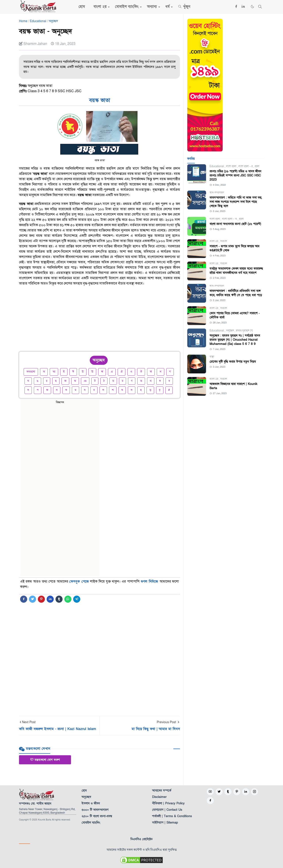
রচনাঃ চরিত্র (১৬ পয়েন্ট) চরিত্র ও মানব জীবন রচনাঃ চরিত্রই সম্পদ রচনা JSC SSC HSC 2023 (235, 175)
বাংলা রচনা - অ (230, 219)
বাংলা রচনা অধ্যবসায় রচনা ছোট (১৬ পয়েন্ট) (235, 224)
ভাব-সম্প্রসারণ (217, 193)
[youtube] (210, 792)
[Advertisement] (99, 321)
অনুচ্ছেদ (230, 331)
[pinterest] (237, 792)
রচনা (257, 166)
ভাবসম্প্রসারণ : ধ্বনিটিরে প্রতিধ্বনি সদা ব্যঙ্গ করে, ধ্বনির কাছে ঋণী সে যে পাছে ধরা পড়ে (236, 293)
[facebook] (236, 7)
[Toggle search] (260, 7)
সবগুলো (31, 372)
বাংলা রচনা (231, 166)
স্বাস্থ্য (212, 357)
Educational (217, 166)
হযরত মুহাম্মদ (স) (244, 331)
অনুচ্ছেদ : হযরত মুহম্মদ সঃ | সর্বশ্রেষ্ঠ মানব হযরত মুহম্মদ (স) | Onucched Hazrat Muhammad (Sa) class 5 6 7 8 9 (235, 340)
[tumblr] (228, 792)
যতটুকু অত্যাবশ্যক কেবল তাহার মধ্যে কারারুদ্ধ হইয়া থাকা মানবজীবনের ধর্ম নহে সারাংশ (236, 271)
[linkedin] (243, 7)
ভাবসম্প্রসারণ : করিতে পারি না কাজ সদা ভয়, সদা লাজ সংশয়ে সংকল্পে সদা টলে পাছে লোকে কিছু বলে (236, 202)
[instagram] (254, 792)
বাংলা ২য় (214, 241)
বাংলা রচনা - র (246, 166)
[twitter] (219, 792)
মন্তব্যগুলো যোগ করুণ (45, 760)
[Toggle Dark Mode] (252, 7)
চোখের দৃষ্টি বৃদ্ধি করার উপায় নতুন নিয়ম (233, 362)
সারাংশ (224, 241)
